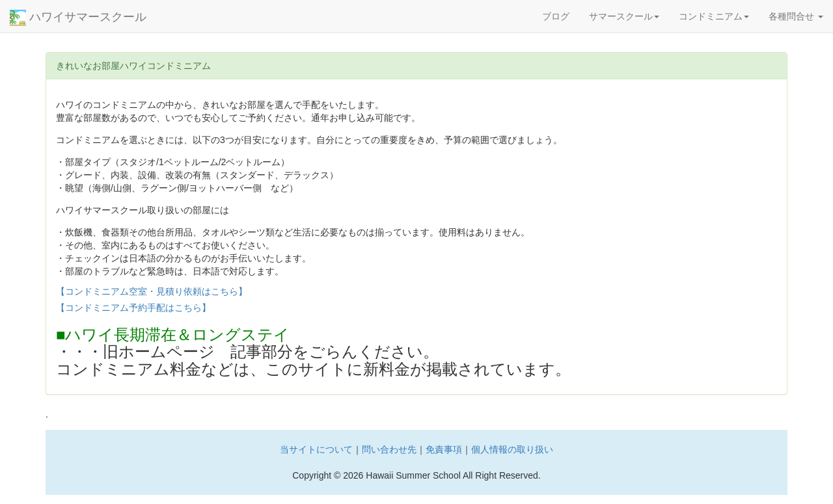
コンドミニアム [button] (714, 16)
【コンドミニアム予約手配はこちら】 (133, 308)
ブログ (556, 16)
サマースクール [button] (624, 16)
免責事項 (444, 449)
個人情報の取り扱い (512, 449)
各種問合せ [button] (796, 16)
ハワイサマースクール (78, 18)
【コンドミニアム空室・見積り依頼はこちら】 (152, 291)
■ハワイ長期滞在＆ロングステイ (173, 335)
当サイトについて (316, 449)
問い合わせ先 (389, 449)
